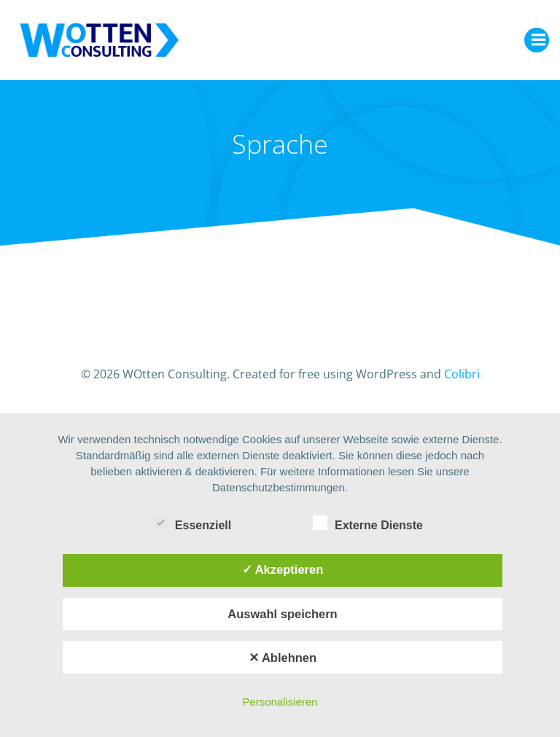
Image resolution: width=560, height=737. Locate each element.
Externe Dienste (368, 523)
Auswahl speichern (282, 614)
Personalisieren (280, 702)
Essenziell (192, 523)
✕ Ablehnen (283, 658)
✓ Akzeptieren (283, 569)
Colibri (462, 374)
